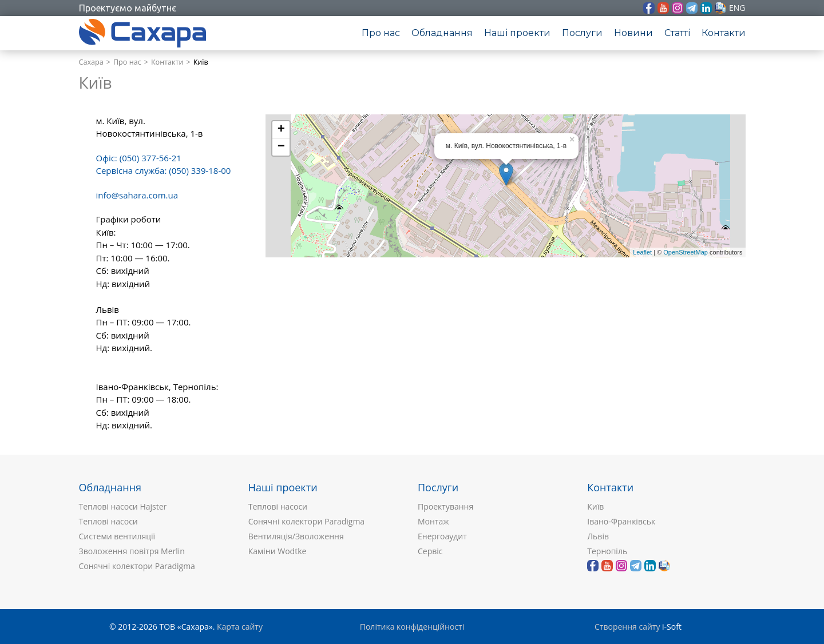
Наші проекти (517, 33)
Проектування (445, 506)
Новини (633, 33)
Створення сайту (627, 627)
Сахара (91, 62)
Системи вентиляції (117, 536)
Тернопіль (607, 551)
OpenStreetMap (686, 252)
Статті (677, 33)
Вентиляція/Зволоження (296, 536)
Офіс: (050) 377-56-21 (139, 158)
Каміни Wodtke (278, 551)
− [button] (281, 147)
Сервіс (430, 551)
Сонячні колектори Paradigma (137, 566)
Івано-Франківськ (621, 521)
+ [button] (281, 130)
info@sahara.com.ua (137, 195)
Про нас (381, 33)
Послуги (582, 33)
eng (737, 8)
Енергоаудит (442, 536)
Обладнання (442, 33)
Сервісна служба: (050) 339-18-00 (164, 170)
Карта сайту (240, 627)
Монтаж (433, 521)
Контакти (724, 33)
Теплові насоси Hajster (123, 506)
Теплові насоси (108, 521)
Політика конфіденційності (412, 627)
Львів (598, 536)
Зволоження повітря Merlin (132, 551)
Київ (595, 506)
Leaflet (642, 252)
